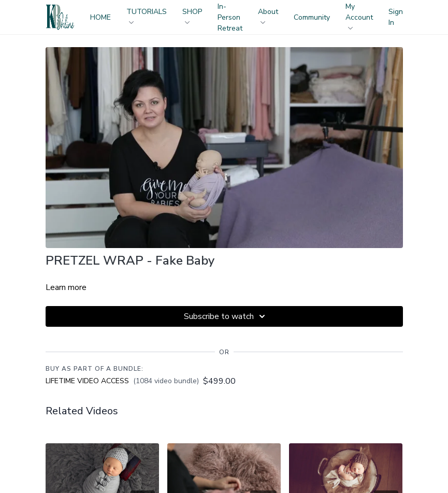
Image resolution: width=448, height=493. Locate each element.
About (268, 15)
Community (312, 17)
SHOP (192, 15)
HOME (100, 17)
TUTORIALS (147, 15)
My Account (359, 16)
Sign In (396, 17)
